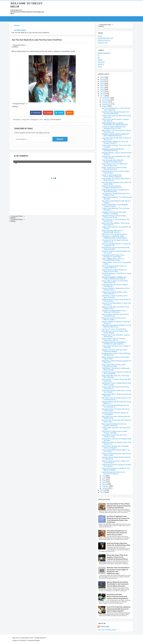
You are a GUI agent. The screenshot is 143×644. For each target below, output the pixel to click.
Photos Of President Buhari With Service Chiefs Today (116, 454)
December (106, 98)
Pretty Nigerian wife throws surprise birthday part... (115, 285)
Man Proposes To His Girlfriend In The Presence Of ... (116, 220)
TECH (100, 67)
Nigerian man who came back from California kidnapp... (115, 351)
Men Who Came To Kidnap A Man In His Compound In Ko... (116, 399)
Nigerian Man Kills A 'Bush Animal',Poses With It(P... (117, 395)
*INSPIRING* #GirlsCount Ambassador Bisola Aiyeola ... (116, 369)
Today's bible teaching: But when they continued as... (115, 388)
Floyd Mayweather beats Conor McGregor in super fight (113, 256)
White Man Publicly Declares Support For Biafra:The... (117, 362)
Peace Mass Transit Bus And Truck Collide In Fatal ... (114, 436)
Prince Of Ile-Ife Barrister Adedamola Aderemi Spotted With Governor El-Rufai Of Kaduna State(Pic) (118, 609)
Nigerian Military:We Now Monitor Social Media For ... (116, 402)
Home (100, 36)
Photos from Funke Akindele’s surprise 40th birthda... (116, 336)
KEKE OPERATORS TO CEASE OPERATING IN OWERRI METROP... (115, 124)
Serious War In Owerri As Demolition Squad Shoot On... (115, 282)
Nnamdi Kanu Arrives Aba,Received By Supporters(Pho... (116, 248)
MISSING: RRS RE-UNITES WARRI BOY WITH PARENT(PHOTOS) (116, 135)
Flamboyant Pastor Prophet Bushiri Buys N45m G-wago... (116, 384)
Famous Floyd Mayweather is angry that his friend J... (116, 304)
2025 (102, 79)
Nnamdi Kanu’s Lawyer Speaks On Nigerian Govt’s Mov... (114, 271)
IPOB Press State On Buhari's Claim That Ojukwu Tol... (116, 443)
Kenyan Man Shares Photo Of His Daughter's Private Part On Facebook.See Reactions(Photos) (117, 557)
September (106, 104)
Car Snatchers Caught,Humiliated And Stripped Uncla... (116, 194)
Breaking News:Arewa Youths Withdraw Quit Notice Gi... (116, 354)
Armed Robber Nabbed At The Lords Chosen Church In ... (115, 142)
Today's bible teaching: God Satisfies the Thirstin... (116, 228)
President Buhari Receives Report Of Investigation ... (115, 414)
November (106, 100)
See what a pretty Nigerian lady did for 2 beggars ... (116, 202)
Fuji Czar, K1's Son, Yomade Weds (114, 329)
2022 (102, 85)
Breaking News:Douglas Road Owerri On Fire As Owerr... (116, 300)
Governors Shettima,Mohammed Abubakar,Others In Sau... (114, 128)
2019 (102, 92)
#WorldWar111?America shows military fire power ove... (116, 131)
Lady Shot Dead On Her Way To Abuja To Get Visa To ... (116, 139)
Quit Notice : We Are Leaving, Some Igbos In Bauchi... (115, 297)
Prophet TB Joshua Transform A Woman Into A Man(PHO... (117, 373)
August (105, 106)
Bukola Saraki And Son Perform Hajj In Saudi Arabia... (116, 172)
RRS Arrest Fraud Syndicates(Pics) (114, 234)
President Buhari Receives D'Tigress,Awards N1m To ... (113, 187)
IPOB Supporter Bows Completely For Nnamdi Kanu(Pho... (115, 191)
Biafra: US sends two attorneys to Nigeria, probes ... (114, 319)
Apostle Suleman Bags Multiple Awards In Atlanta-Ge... (116, 458)
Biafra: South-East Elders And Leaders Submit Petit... (116, 358)
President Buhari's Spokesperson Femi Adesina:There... (116, 289)
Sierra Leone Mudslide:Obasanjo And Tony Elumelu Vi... (115, 406)
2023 (102, 83)
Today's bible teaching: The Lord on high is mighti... (116, 146)
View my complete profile (107, 630)
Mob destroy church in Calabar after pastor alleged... (115, 332)
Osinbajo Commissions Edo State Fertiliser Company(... (114, 213)
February (106, 486)
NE (99, 58)
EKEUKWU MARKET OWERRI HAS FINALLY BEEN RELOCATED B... (114, 278)
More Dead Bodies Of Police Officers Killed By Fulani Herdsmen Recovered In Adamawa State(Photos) (119, 506)
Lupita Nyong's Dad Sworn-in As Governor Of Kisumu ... (113, 473)
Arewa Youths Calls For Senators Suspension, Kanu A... (114, 339)
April (104, 482)
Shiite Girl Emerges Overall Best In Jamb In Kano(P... (116, 274)
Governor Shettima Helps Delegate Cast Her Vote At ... (116, 252)
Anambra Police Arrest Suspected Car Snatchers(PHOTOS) (116, 113)
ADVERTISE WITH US (105, 38)
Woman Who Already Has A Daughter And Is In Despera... (115, 447)
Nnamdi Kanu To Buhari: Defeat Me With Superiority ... (116, 380)
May (104, 480)
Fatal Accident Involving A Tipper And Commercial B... (115, 462)
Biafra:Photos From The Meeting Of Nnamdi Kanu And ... (115, 165)
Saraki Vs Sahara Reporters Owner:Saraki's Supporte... (112, 176)
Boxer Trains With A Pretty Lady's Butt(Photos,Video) (114, 365)
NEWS (100, 60)
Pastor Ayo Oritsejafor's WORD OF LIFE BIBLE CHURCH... (116, 469)
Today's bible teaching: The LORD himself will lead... (117, 198)
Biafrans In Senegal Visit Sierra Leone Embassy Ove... (115, 308)
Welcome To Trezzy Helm (21, 638)
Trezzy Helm (105, 627)
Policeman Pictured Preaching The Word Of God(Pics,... (116, 465)
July (104, 476)
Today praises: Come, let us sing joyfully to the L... (116, 263)
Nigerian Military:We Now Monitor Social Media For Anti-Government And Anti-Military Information (118, 584)
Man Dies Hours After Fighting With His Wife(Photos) (116, 417)
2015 (102, 492)
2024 (102, 81)
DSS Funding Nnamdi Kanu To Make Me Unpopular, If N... (116, 245)
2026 (102, 77)
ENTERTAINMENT (56, 120)
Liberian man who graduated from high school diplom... (116, 157)
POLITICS (101, 62)
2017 (102, 96)
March (105, 484)
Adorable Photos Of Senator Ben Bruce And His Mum (116, 410)
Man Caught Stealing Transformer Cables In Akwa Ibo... (114, 425)
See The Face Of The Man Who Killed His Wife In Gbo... (117, 421)
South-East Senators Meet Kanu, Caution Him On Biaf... (117, 391)
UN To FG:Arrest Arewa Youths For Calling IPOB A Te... (114, 267)
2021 (102, 88)
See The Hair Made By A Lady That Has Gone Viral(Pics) (116, 109)
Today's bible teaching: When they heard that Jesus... (116, 116)
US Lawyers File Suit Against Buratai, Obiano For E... (115, 241)
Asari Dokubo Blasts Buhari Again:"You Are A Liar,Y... (116, 451)
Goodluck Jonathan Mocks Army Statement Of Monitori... (114, 311)
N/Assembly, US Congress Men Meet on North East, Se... (116, 179)
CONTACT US (103, 43)
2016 (102, 490)
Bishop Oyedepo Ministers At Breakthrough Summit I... (112, 231)
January (105, 488)
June (104, 478)
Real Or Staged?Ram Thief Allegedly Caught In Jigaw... (115, 205)
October (105, 102)
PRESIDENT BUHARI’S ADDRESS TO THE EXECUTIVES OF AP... (117, 326)
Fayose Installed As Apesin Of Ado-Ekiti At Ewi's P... (116, 323)
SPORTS (101, 65)
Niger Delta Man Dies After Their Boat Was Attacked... (115, 376)
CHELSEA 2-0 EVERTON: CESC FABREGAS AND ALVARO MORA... (115, 237)
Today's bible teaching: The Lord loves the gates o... (116, 209)
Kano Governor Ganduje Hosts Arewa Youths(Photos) (115, 315)
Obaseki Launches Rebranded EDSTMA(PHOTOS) (113, 150)
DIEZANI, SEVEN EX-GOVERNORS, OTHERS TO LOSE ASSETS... (114, 343)
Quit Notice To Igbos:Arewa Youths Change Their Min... (114, 432)
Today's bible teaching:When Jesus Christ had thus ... (115, 293)
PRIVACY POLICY (104, 41)
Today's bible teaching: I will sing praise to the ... (116, 428)
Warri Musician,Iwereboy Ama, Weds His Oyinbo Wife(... (116, 183)
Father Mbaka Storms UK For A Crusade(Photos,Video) (113, 259)
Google (48, 113)
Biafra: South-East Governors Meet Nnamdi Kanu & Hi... (114, 168)
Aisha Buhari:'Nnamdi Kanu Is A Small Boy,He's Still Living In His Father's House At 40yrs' (117, 533)
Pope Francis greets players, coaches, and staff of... (115, 120)
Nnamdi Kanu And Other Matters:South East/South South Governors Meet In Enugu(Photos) (117, 597)
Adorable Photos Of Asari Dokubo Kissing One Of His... (114, 217)
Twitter (59, 113)
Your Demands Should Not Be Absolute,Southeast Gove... (113, 161)
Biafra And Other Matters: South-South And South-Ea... (116, 224)
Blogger (37, 640)
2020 (102, 90)
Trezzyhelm (23, 640)
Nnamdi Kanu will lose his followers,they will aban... (116, 440)
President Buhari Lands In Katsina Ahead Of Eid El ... (117, 154)
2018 (102, 94)
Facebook (36, 113)
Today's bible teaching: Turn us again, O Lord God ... (116, 347)
